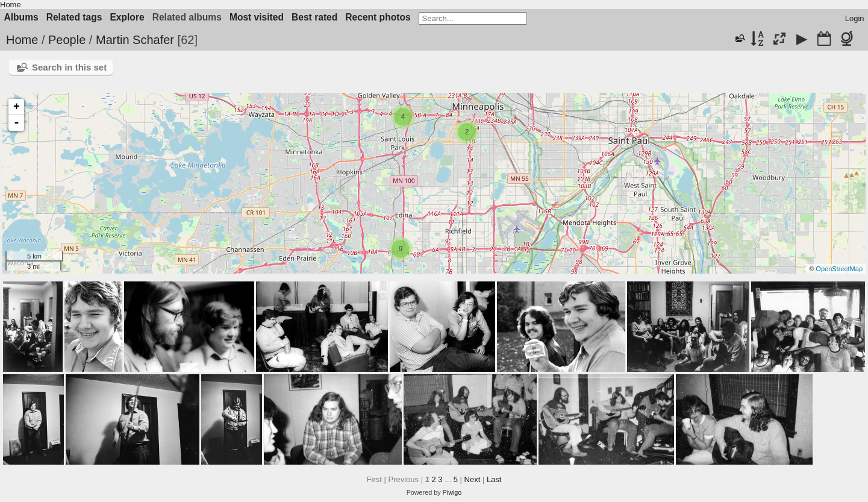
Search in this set (69, 67)
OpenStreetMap (839, 269)
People (67, 40)
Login (855, 18)
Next (473, 479)
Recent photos (378, 17)
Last (494, 479)
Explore (127, 17)
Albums (21, 17)
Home (11, 5)
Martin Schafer (135, 40)
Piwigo (452, 492)
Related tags (74, 17)
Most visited (257, 17)
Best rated (314, 17)
